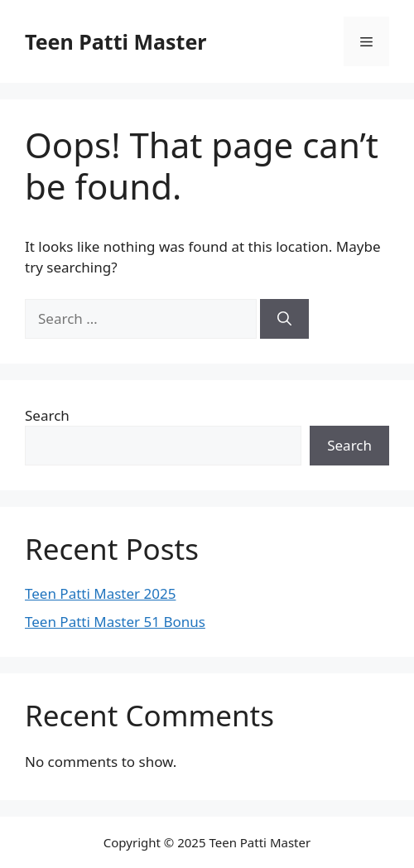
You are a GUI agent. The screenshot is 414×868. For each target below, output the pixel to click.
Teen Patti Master (116, 41)
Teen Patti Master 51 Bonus (115, 622)
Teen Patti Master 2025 (100, 593)
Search (47, 415)
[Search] (284, 319)
